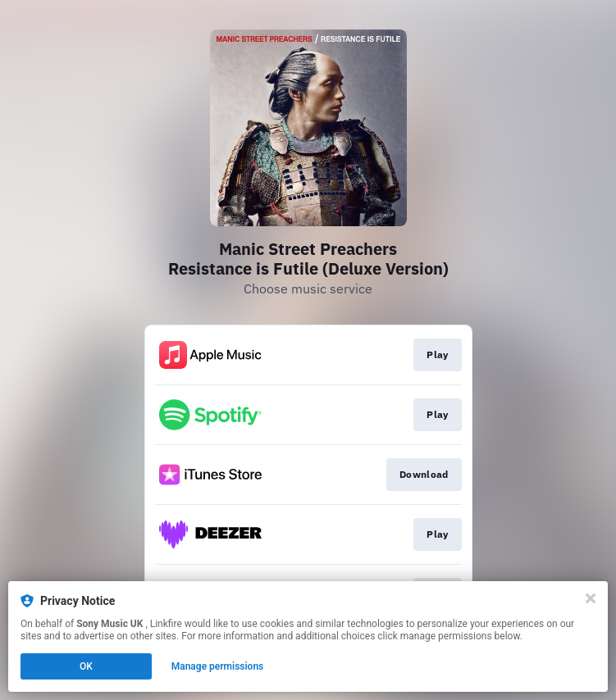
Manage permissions (218, 666)
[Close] (591, 598)
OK (86, 666)
